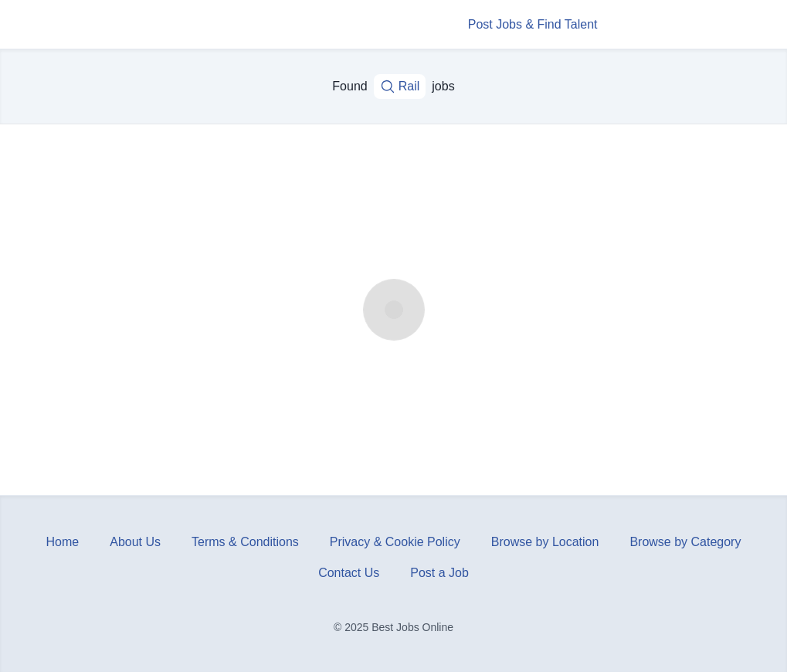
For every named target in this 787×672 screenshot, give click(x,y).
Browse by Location (545, 542)
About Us (135, 542)
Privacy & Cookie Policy (395, 542)
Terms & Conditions (245, 542)
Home (63, 542)
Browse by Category (685, 542)
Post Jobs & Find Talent (533, 24)
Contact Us (349, 573)
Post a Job (439, 573)
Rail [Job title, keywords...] (400, 87)
